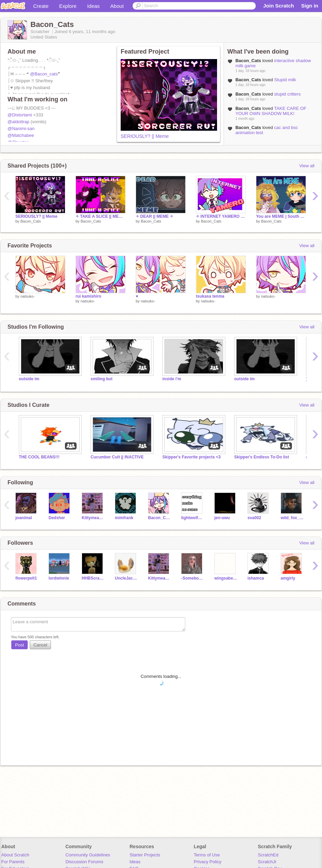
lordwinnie (59, 578)
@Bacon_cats (44, 74)
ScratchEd (268, 855)
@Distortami (20, 115)
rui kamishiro (88, 296)
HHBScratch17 (93, 578)
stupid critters (287, 94)
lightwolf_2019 (193, 518)
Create (41, 6)
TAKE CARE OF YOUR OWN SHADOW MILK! (271, 111)
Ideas (93, 6)
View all (307, 166)
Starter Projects (145, 855)
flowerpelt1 (26, 578)
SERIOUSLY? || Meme (145, 136)
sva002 (254, 518)
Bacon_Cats (31, 221)
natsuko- (28, 296)
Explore (68, 6)
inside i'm (172, 379)
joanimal (24, 518)
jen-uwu (222, 518)
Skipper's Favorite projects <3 (191, 457)
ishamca (256, 578)
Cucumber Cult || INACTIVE (117, 457)
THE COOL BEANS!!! (39, 457)
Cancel (40, 645)
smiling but (102, 379)
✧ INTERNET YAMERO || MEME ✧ (221, 216)
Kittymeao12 (93, 518)
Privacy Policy (208, 862)
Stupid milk (285, 80)
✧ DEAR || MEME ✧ (155, 216)
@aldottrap (18, 122)
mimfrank (124, 518)
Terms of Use (207, 855)
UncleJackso (126, 578)
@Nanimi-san (21, 129)
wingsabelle (226, 578)
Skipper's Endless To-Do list (261, 457)
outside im (29, 379)
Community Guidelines (88, 855)
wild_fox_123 (292, 518)
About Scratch (15, 855)
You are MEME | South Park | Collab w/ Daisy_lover (281, 216)
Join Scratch (279, 6)
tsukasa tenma (210, 296)
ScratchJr (267, 862)
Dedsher (57, 518)
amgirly (288, 578)
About (117, 6)
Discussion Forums (84, 862)
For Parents (13, 862)
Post (19, 645)
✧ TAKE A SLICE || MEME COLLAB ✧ (100, 216)
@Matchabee (21, 135)
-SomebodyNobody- (193, 578)
